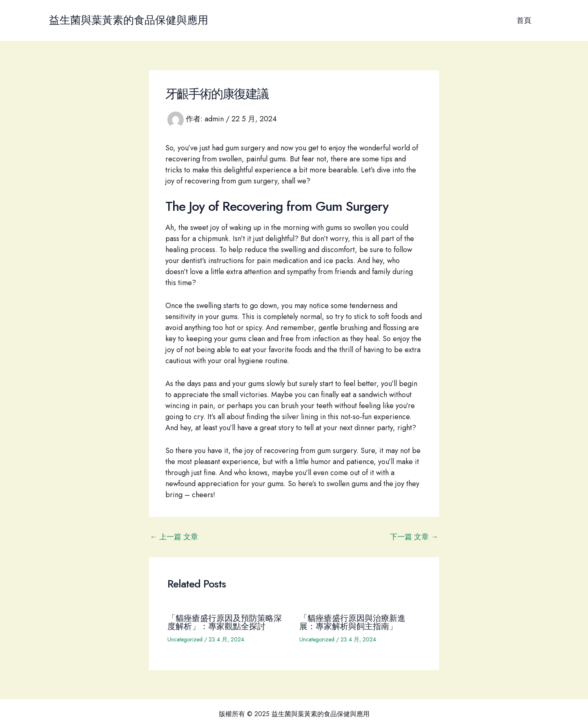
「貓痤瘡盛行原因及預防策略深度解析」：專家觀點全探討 (225, 622)
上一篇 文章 (174, 537)
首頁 (524, 20)
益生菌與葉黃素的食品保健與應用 (129, 20)
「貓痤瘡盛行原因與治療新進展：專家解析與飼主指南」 (352, 622)
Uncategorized (185, 639)
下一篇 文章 (414, 537)
